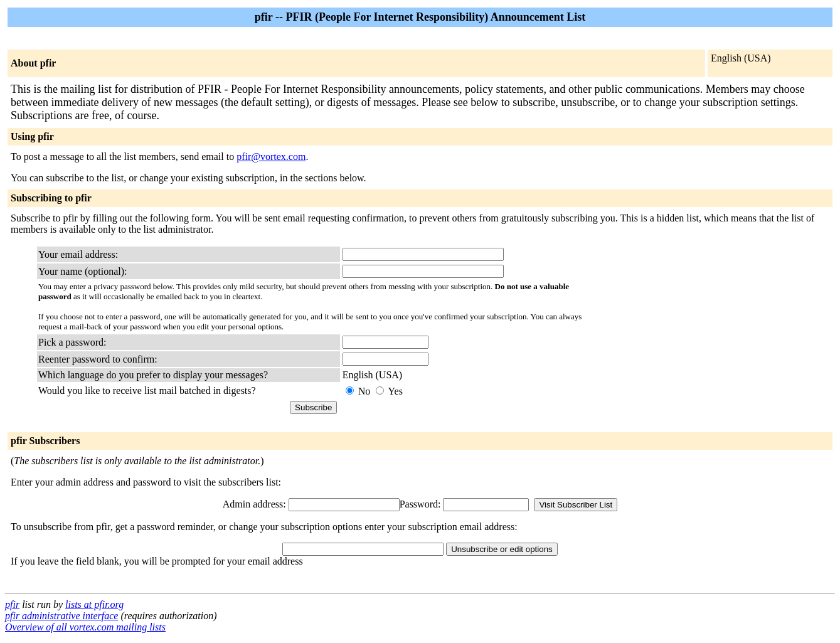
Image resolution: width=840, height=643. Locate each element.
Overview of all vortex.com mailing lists (85, 627)
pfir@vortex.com (271, 157)
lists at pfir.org (94, 604)
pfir (12, 604)
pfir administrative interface (61, 616)
